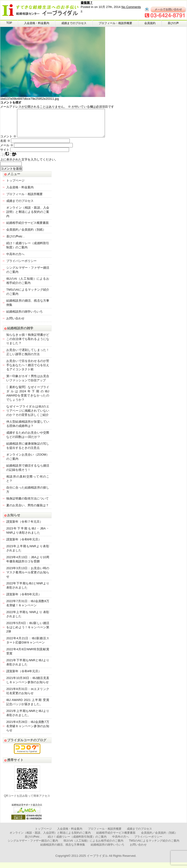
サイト (5, 155)
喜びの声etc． (16, 242)
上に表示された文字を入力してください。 (29, 165)
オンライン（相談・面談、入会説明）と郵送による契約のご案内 (28, 217)
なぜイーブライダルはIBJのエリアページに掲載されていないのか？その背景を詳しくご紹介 (28, 416)
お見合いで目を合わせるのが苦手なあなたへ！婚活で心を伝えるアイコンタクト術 (28, 371)
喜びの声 (173, 23)
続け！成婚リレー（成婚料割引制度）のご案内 (77, 842)
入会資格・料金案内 (37, 23)
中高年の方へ (15, 260)
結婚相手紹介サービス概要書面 (28, 228)
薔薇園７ (87, 3)
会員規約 (150, 23)
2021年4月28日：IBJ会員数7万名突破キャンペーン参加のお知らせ (28, 732)
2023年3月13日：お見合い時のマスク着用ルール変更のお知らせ (28, 578)
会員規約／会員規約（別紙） (26, 235)
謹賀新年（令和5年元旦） (24, 600)
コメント (8, 142)
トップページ (15, 186)
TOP (9, 23)
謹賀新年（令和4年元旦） (24, 677)
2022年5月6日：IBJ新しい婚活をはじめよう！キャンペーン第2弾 (28, 633)
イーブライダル (97, 861)
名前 (5, 146)
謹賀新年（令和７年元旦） (24, 527)
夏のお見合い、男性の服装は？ (28, 511)
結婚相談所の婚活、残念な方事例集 (63, 850)
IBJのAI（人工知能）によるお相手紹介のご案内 (93, 846)
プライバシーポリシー (21, 266)
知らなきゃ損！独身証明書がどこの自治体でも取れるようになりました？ (28, 345)
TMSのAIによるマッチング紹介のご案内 (154, 846)
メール (7, 151)
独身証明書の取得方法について (28, 504)
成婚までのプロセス (74, 23)
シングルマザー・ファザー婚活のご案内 (33, 846)
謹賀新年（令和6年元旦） (24, 545)
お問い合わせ (15, 324)
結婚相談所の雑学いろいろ (24, 317)
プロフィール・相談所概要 (115, 23)
